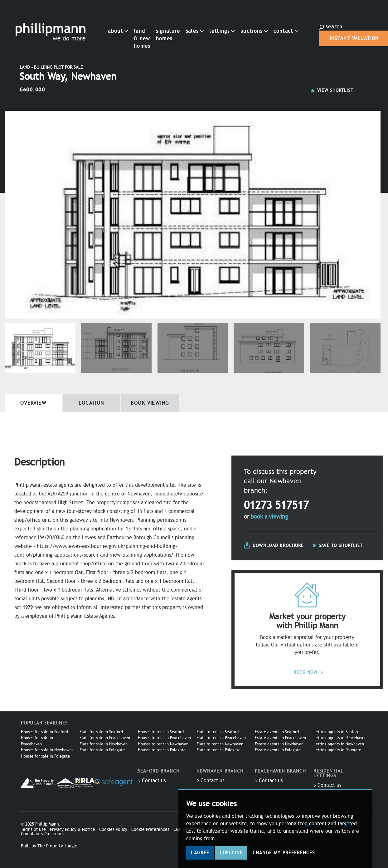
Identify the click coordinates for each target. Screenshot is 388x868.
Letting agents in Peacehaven (340, 738)
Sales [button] (178, 22)
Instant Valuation (326, 34)
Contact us (152, 781)
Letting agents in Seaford (336, 732)
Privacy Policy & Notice (73, 829)
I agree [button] (200, 853)
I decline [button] (231, 853)
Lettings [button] (206, 22)
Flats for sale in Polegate (102, 750)
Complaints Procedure (43, 834)
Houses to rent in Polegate (162, 750)
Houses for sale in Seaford (44, 732)
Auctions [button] (238, 22)
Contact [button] (269, 22)
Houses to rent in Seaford (161, 732)
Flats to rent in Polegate (218, 750)
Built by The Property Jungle (49, 846)
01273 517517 (276, 505)
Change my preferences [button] (284, 853)
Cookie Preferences (150, 829)
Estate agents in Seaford (277, 732)
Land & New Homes (126, 30)
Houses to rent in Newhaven (163, 744)
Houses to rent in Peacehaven (164, 738)
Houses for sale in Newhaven (47, 750)
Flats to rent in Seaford (218, 732)
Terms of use (33, 829)
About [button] (102, 22)
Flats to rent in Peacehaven (221, 738)
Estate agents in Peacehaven (280, 738)
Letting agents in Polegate (337, 750)
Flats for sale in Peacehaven (105, 738)
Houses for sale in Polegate (45, 756)
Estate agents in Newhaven (279, 744)
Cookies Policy (113, 829)
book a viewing (269, 517)
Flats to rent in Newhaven (220, 744)
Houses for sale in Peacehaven (37, 741)
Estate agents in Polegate (278, 750)
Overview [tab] (34, 403)
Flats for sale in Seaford (101, 732)
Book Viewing (150, 403)
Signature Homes (152, 26)
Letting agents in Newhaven (339, 744)
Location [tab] (91, 403)
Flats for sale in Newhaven (104, 744)
